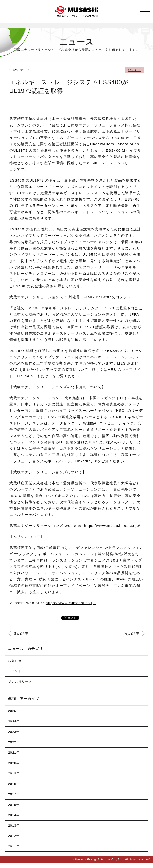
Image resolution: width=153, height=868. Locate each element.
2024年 (14, 721)
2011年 (14, 846)
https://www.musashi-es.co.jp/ (112, 526)
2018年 (14, 784)
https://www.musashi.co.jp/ (71, 603)
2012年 (14, 836)
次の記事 (132, 634)
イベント (15, 671)
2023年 (14, 732)
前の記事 (21, 634)
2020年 (14, 763)
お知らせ (135, 70)
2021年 (14, 753)
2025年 (14, 711)
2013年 (14, 826)
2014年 (14, 815)
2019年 (14, 773)
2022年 (14, 742)
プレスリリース (20, 682)
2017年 (14, 794)
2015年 (14, 805)
